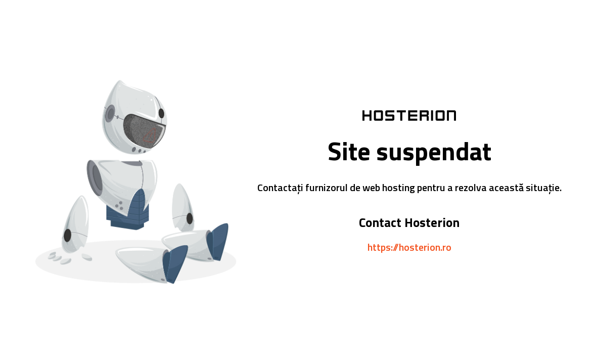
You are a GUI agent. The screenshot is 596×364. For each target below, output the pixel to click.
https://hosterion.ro (409, 247)
